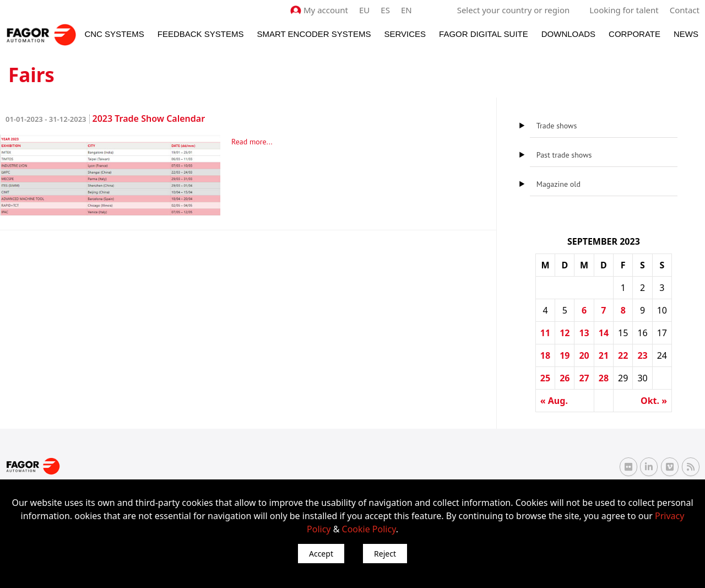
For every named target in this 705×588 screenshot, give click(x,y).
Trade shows (557, 126)
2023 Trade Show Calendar (105, 118)
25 (545, 378)
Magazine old (558, 184)
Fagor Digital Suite (484, 34)
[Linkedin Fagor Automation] (649, 467)
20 (584, 355)
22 (623, 355)
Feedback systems (201, 34)
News (686, 34)
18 (545, 355)
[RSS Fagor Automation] (691, 467)
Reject (385, 554)
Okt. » (654, 401)
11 (545, 333)
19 (565, 355)
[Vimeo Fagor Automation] (670, 467)
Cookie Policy (369, 529)
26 (565, 378)
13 (584, 333)
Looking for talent (624, 10)
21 (604, 355)
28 (604, 378)
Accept (321, 554)
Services (405, 34)
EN (406, 10)
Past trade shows (564, 155)
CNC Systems (114, 34)
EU (364, 10)
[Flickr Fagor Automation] (628, 467)
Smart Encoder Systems (314, 34)
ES (385, 10)
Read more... (252, 142)
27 (584, 378)
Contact (685, 10)
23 (642, 355)
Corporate (634, 34)
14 (604, 333)
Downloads (568, 34)
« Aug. (554, 401)
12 (565, 333)
